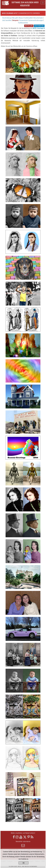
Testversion (39, 26)
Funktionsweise (23, 23)
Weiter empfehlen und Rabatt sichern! (23, 833)
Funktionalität (28, 18)
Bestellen (29, 26)
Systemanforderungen (36, 20)
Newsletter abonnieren (23, 844)
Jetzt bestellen (7, 20)
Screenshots (23, 20)
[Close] (44, 852)
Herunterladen (38, 18)
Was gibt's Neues (18, 18)
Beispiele (15, 20)
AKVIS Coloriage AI (39, 28)
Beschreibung (7, 18)
